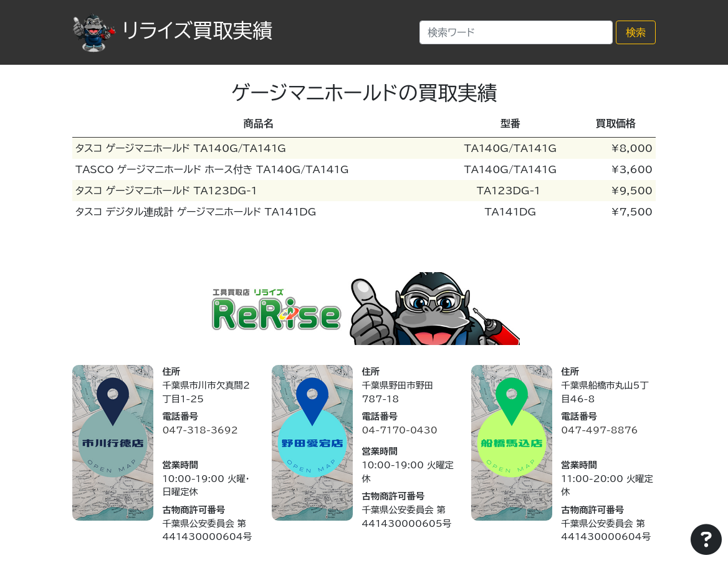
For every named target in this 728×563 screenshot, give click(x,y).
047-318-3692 (200, 430)
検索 (636, 32)
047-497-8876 (599, 430)
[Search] (516, 32)
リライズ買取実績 (172, 31)
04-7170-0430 (399, 430)
